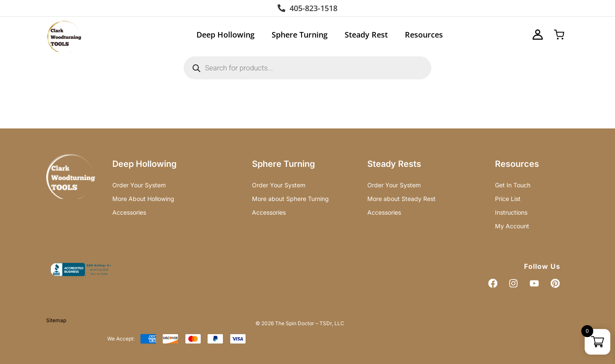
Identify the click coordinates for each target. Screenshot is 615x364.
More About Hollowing (143, 199)
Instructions (511, 212)
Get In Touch (513, 185)
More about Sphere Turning (290, 199)
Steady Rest (366, 35)
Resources (424, 35)
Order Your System (139, 185)
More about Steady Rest (401, 199)
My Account (512, 226)
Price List (508, 199)
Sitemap (56, 320)
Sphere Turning (300, 35)
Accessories (129, 212)
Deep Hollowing (225, 35)
